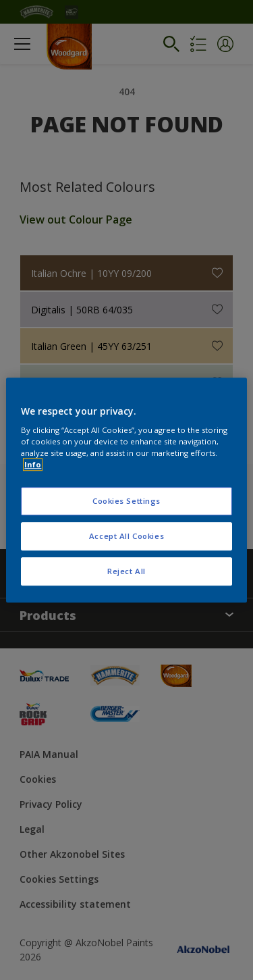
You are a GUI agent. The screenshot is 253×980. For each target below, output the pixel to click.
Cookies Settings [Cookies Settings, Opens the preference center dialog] (126, 501)
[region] (126, 490)
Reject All (126, 571)
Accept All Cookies (126, 536)
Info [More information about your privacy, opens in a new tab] (33, 464)
